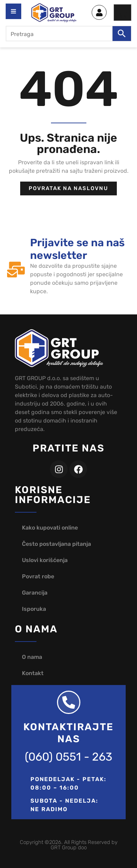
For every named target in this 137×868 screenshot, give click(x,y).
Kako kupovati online (50, 528)
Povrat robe (38, 576)
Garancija (35, 593)
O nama (32, 657)
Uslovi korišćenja (45, 560)
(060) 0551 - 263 (68, 757)
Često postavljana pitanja (56, 544)
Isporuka (34, 609)
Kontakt (33, 673)
